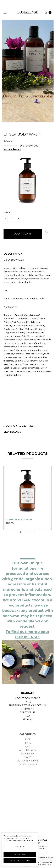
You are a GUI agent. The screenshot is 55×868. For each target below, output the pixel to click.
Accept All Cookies (20, 861)
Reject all (20, 854)
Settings (20, 847)
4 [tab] (31, 532)
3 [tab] (28, 532)
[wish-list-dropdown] (47, 232)
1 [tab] (21, 532)
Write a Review (12, 149)
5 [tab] (34, 532)
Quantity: (8, 212)
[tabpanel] (27, 498)
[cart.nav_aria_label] (49, 12)
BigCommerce (39, 848)
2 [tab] (24, 532)
